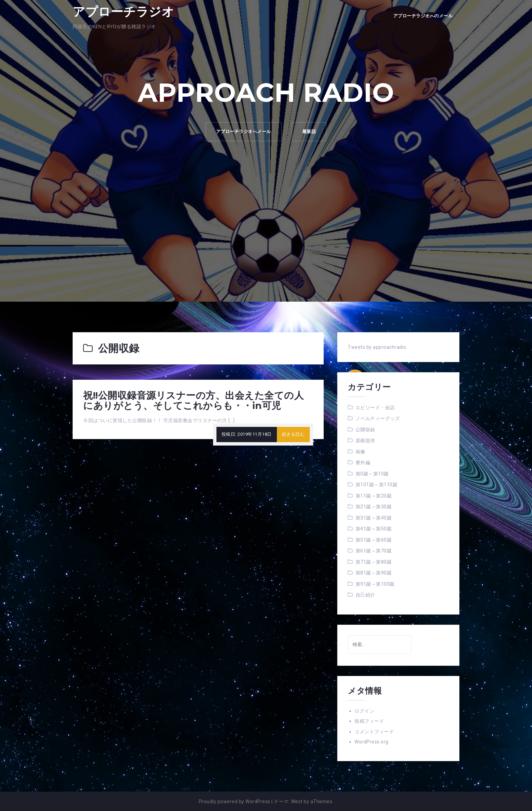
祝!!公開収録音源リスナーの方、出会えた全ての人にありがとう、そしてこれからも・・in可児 (193, 401)
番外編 (363, 463)
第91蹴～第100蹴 (375, 584)
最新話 (309, 131)
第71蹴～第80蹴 (374, 562)
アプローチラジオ (123, 12)
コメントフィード (374, 732)
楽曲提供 (365, 440)
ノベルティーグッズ (378, 418)
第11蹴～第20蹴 (374, 496)
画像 (360, 452)
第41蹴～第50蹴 (374, 529)
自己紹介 (365, 595)
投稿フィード (369, 721)
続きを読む (293, 434)
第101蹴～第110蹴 (377, 485)
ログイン (364, 711)
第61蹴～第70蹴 (374, 551)
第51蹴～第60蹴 (374, 540)
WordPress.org (372, 742)
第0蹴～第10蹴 (372, 474)
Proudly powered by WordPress (235, 801)
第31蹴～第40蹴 (374, 518)
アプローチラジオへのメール (423, 16)
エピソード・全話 (375, 408)
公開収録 (365, 430)
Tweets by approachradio (377, 347)
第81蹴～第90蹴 (374, 573)
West (297, 801)
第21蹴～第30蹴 (374, 507)
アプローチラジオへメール (244, 131)
